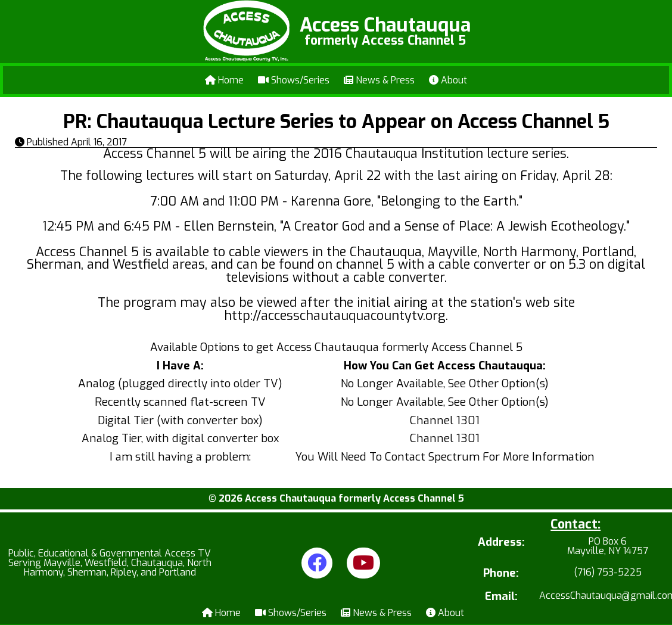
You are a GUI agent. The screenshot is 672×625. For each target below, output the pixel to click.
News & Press (379, 80)
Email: (501, 597)
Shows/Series (294, 80)
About (448, 80)
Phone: (501, 573)
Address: (501, 543)
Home (224, 80)
